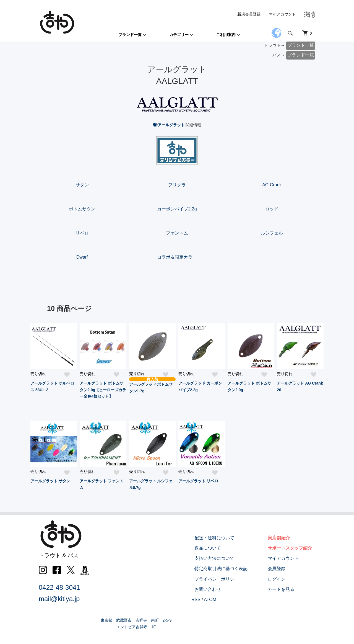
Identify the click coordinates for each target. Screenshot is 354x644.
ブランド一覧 (130, 35)
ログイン (280, 579)
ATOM (223, 600)
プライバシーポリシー (226, 579)
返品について (217, 548)
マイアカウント (282, 14)
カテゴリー (179, 35)
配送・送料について (224, 538)
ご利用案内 (226, 35)
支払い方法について (224, 558)
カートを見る (284, 589)
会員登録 (280, 569)
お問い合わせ (217, 589)
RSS (209, 600)
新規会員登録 (249, 14)
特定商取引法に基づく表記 (231, 569)
